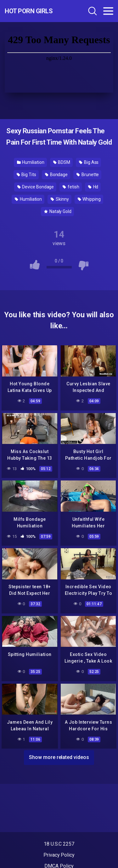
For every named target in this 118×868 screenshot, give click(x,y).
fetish (71, 187)
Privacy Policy (59, 855)
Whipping (89, 199)
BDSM (62, 162)
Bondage (56, 175)
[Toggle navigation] (108, 11)
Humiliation (31, 162)
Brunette (88, 175)
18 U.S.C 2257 (59, 844)
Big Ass (89, 162)
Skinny (60, 199)
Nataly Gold (58, 211)
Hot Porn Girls (29, 11)
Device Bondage (36, 187)
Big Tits (26, 175)
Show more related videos (59, 757)
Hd (93, 187)
